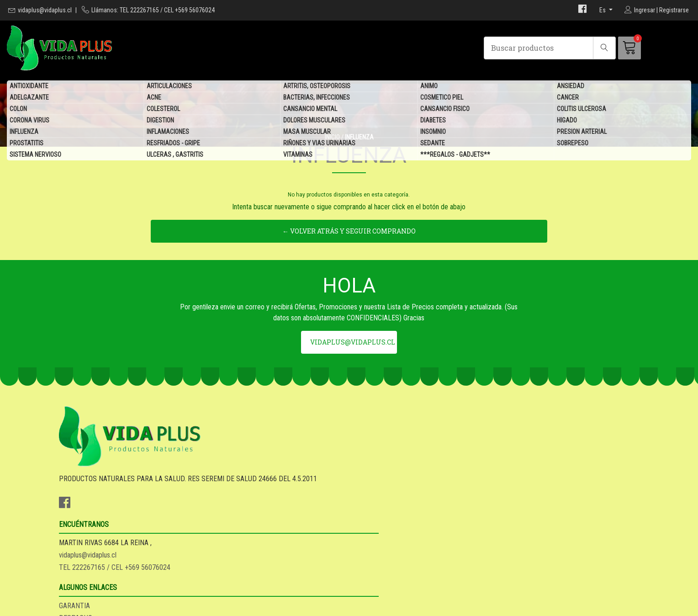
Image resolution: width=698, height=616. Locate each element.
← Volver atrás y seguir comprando (349, 282)
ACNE (154, 98)
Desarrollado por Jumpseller (416, 606)
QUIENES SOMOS (381, 535)
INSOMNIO (433, 133)
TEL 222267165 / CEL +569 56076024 (263, 523)
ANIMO (429, 87)
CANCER (568, 98)
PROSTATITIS (26, 144)
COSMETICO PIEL (442, 98)
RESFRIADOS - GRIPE (173, 144)
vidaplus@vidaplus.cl (45, 10)
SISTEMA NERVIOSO (35, 155)
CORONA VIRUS (29, 121)
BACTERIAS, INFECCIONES (317, 98)
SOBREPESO (573, 144)
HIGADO (567, 121)
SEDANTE (433, 144)
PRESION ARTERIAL (582, 133)
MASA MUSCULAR (307, 133)
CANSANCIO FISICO (445, 110)
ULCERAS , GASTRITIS (175, 155)
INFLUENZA (24, 133)
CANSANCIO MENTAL (310, 110)
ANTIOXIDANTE (29, 87)
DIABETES (433, 121)
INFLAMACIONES (168, 133)
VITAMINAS (298, 155)
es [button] (603, 10)
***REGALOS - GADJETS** (455, 155)
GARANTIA (371, 498)
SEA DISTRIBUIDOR (384, 523)
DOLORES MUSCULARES (314, 121)
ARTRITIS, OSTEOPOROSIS (317, 87)
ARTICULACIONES (169, 87)
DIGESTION (160, 121)
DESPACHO (373, 511)
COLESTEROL (163, 110)
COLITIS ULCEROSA (582, 110)
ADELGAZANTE (29, 98)
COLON (18, 110)
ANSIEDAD (571, 87)
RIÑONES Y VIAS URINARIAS (319, 144)
